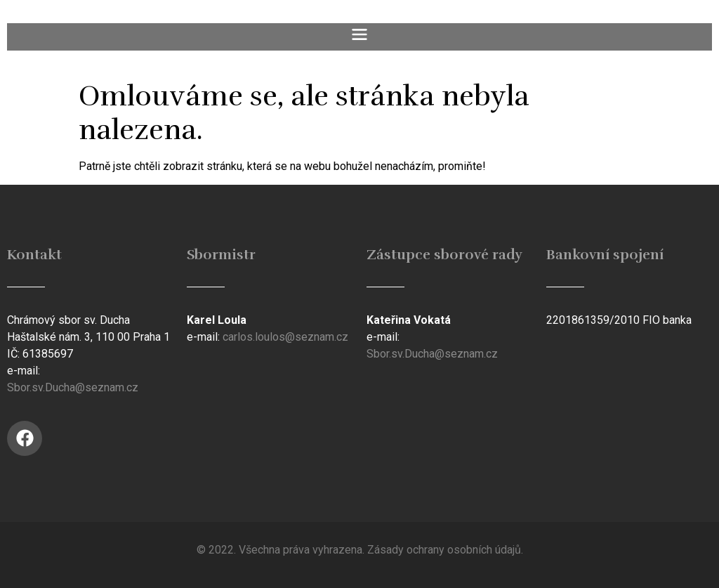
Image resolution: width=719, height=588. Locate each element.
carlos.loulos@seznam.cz (285, 337)
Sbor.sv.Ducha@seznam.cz (73, 387)
